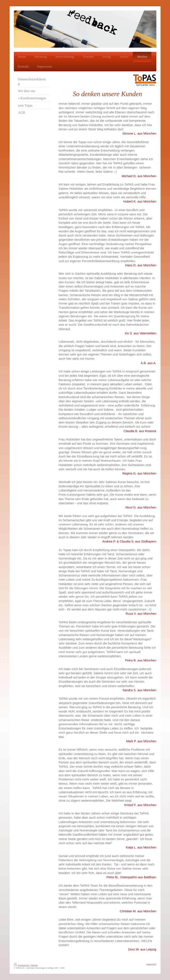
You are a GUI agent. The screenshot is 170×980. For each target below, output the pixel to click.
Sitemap (34, 965)
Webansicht (151, 964)
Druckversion (22, 965)
